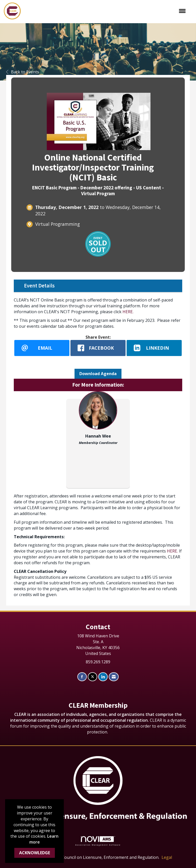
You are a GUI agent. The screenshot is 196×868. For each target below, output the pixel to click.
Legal (167, 857)
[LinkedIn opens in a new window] (154, 348)
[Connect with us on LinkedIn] (103, 677)
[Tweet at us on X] (93, 677)
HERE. (128, 312)
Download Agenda (98, 374)
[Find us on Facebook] (82, 677)
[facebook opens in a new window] (98, 348)
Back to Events (23, 72)
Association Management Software (98, 841)
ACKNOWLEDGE (35, 853)
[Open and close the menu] (106, 11)
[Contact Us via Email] (114, 677)
